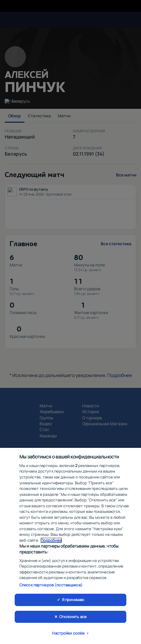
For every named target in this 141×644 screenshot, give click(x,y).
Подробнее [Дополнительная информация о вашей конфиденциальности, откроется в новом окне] (51, 542)
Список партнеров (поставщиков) (51, 586)
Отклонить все (73, 618)
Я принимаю (73, 601)
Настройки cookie (68, 635)
